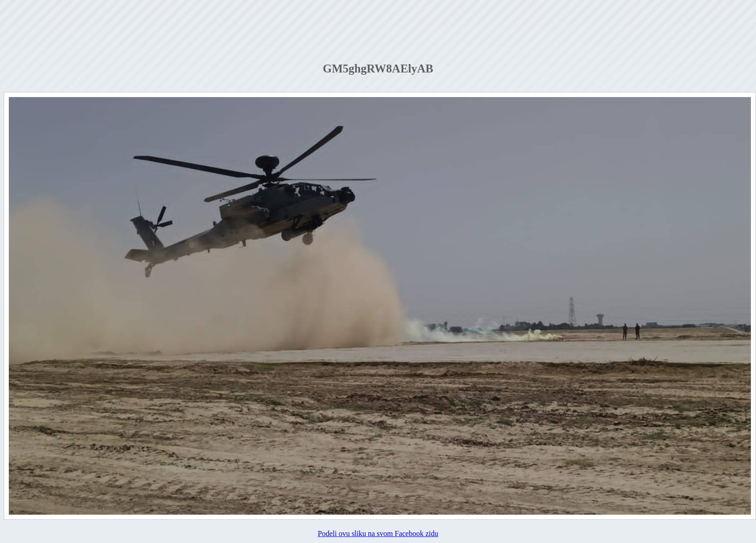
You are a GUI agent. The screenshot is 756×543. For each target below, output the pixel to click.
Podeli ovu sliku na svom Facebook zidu (378, 533)
